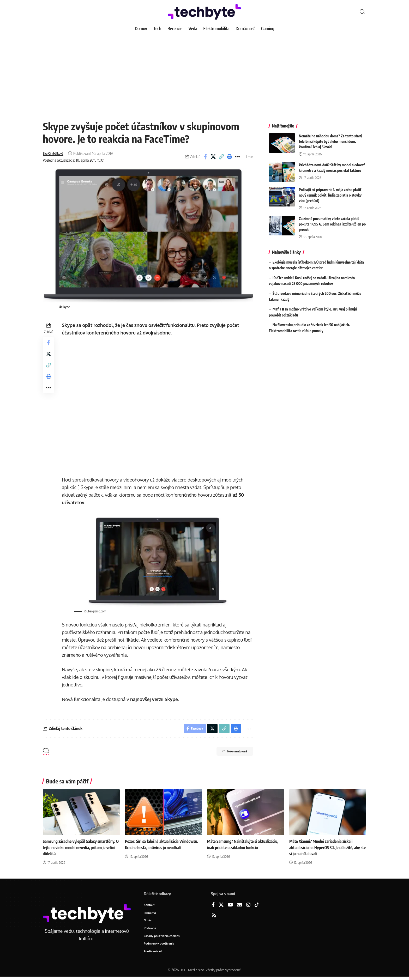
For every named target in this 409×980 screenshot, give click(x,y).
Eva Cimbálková (55, 153)
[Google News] (239, 906)
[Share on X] (213, 157)
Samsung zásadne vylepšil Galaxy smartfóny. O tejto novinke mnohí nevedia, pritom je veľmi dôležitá (81, 849)
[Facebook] (213, 906)
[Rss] (214, 917)
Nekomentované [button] (230, 753)
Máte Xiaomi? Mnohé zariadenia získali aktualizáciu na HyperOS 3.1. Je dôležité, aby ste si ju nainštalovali (327, 849)
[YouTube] (230, 906)
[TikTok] (257, 906)
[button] (362, 12)
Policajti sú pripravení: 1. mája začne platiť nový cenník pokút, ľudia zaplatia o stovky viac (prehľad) (330, 191)
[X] (221, 906)
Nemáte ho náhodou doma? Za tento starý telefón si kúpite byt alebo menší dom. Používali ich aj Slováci (330, 138)
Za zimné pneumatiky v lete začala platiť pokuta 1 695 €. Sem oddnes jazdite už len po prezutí (332, 220)
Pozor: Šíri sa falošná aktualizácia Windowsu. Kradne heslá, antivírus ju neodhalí (157, 849)
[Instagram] (248, 906)
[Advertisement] (204, 73)
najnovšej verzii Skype (155, 699)
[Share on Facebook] (205, 157)
